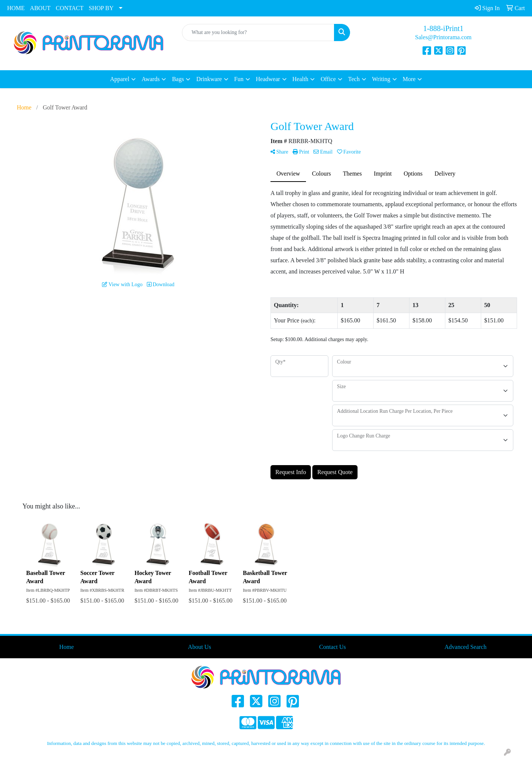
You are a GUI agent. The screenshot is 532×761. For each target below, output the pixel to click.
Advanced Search (466, 647)
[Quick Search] (258, 33)
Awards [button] (151, 79)
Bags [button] (178, 79)
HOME (16, 8)
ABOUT (40, 8)
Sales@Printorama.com (443, 37)
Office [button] (328, 79)
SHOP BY (101, 8)
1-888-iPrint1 (443, 28)
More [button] (409, 79)
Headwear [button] (268, 79)
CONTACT (69, 8)
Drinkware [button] (209, 79)
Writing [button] (381, 79)
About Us (199, 647)
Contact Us (332, 647)
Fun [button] (239, 79)
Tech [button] (354, 79)
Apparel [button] (120, 79)
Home (66, 647)
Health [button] (301, 79)
